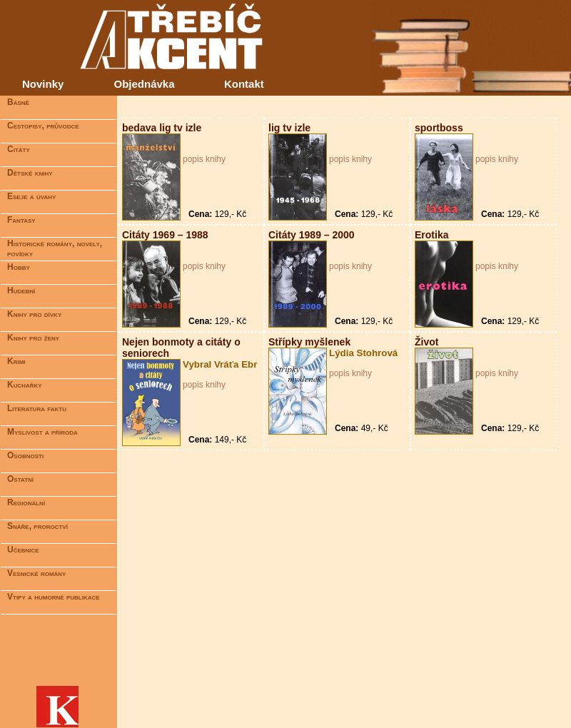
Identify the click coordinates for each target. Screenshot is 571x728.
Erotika (431, 235)
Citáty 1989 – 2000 (312, 235)
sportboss (439, 128)
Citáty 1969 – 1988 (165, 235)
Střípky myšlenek (309, 342)
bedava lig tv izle (162, 128)
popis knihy (204, 159)
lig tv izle (289, 128)
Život (426, 342)
